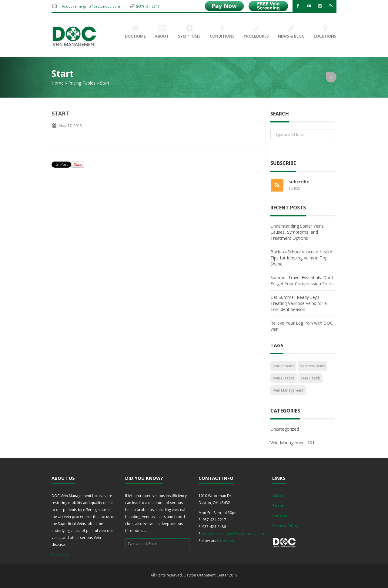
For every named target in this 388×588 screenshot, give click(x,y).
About (162, 32)
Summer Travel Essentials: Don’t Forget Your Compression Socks (302, 281)
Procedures (256, 32)
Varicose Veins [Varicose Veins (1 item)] (313, 366)
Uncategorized (285, 429)
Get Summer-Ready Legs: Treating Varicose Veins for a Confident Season (299, 303)
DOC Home (135, 32)
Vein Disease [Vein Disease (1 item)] (284, 378)
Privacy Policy (286, 526)
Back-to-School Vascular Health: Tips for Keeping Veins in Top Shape (302, 258)
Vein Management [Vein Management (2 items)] (288, 390)
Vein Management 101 (293, 443)
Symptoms (189, 32)
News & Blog (291, 32)
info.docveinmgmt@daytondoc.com (90, 6)
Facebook (226, 541)
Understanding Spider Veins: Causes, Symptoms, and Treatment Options (298, 232)
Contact (280, 516)
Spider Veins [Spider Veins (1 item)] (283, 366)
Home (58, 83)
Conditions (222, 32)
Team (278, 506)
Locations (325, 32)
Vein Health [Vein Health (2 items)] (310, 378)
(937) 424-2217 (148, 6)
